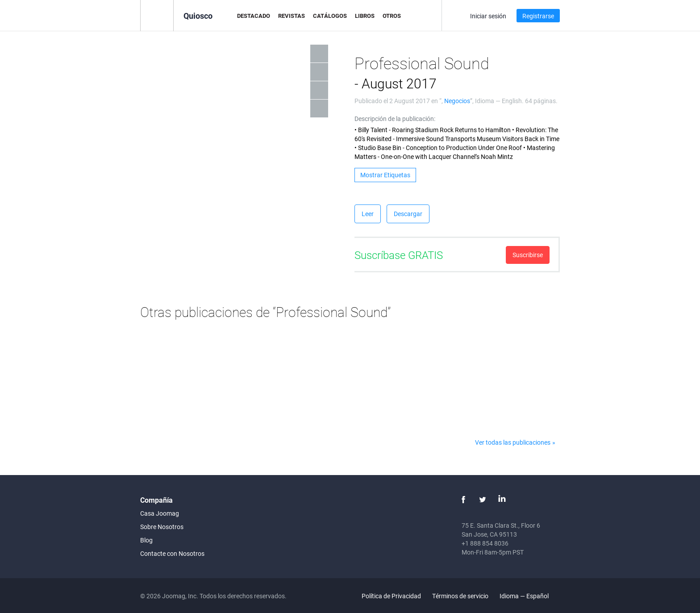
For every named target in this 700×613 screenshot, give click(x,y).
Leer (368, 214)
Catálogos (330, 16)
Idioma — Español (529, 596)
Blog (146, 540)
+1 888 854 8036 (485, 543)
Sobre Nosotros (162, 527)
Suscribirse (528, 255)
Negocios (457, 101)
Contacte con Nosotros (172, 553)
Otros (392, 16)
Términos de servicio (460, 596)
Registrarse (538, 16)
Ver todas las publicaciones (513, 442)
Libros (365, 16)
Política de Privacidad (391, 596)
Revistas (292, 16)
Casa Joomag (160, 513)
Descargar (408, 214)
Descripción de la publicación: (395, 119)
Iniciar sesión (488, 16)
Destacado (254, 16)
